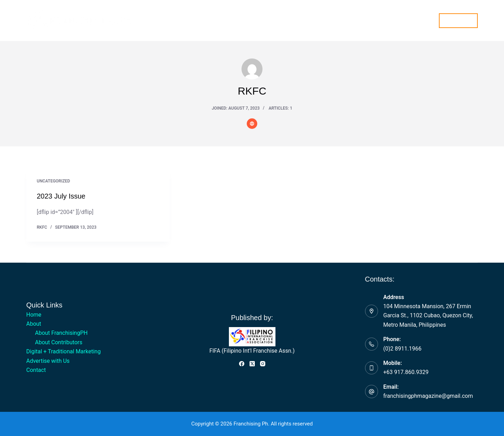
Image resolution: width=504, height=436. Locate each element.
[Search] (429, 20)
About (181, 21)
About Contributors (59, 342)
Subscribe (458, 20)
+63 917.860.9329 (406, 372)
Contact (352, 20)
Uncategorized (53, 181)
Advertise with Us (309, 20)
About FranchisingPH (61, 333)
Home (150, 20)
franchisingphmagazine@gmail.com (428, 396)
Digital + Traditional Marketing (239, 20)
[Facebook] (242, 364)
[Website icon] (252, 124)
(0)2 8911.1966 (402, 349)
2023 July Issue (61, 196)
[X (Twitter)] (252, 364)
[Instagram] (263, 364)
